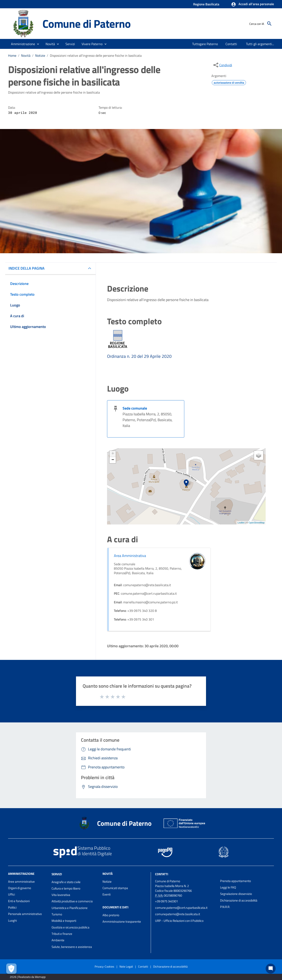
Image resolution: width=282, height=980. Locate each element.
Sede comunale (135, 408)
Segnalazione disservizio (236, 894)
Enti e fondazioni (19, 901)
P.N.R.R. (225, 907)
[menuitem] (204, 44)
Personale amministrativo (25, 914)
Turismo (57, 914)
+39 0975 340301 (166, 901)
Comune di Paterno (87, 24)
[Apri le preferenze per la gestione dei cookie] (11, 969)
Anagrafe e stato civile (66, 882)
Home (12, 55)
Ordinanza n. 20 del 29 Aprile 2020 (139, 356)
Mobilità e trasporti (64, 921)
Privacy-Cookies (104, 966)
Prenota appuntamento (236, 881)
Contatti (162, 874)
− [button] (113, 460)
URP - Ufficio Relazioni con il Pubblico (179, 921)
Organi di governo (20, 888)
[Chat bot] (271, 969)
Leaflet (241, 523)
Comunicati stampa (115, 888)
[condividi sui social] (222, 65)
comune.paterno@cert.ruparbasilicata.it (181, 908)
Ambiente (58, 940)
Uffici (11, 894)
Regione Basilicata (206, 4)
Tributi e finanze (62, 934)
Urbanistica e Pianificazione (70, 908)
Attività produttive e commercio (72, 901)
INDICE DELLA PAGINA (27, 268)
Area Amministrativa (130, 556)
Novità (26, 55)
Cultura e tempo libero (66, 888)
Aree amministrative (21, 882)
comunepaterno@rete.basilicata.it (178, 914)
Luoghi (12, 920)
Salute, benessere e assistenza (72, 947)
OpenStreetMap (257, 523)
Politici (12, 907)
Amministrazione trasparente (122, 922)
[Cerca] (269, 24)
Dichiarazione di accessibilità (239, 900)
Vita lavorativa (61, 895)
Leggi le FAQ (228, 887)
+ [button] (113, 454)
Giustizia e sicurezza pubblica (70, 927)
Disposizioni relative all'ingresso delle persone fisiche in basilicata (96, 55)
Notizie (40, 55)
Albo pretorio (111, 915)
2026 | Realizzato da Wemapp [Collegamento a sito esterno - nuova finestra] (28, 977)
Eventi (107, 894)
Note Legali (126, 966)
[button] (252, 4)
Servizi (57, 874)
